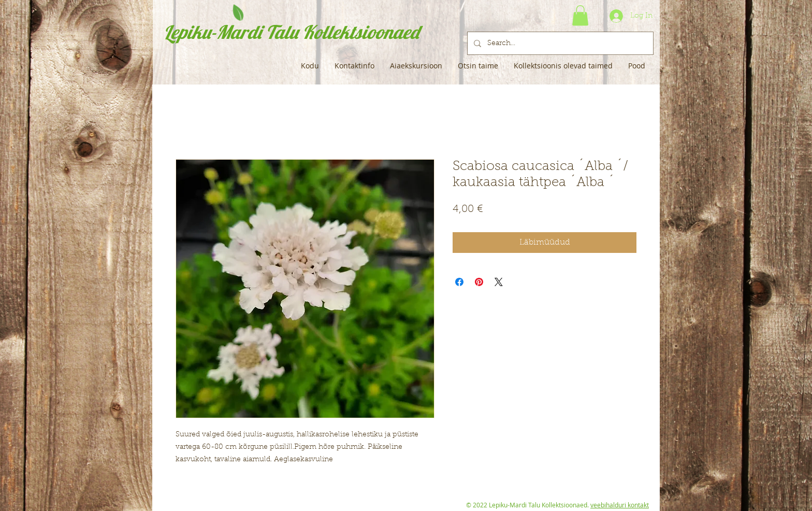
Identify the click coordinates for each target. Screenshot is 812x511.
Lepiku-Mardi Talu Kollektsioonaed (291, 32)
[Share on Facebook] (459, 282)
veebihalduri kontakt (620, 505)
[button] (580, 15)
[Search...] (559, 43)
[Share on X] (499, 282)
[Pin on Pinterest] (479, 282)
